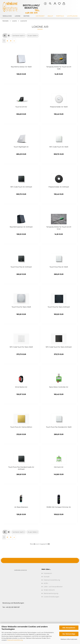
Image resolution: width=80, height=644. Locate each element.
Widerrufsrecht (49, 590)
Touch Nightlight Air (21, 147)
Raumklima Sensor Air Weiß (21, 67)
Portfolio (60, 16)
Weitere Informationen (69, 639)
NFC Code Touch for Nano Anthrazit (59, 347)
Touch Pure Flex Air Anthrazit (21, 267)
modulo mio (7, 16)
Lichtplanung (72, 16)
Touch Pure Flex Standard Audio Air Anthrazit (21, 468)
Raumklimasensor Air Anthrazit (21, 227)
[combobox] (18, 36)
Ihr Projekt (40, 16)
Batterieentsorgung (51, 593)
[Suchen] (50, 4)
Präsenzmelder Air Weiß (59, 107)
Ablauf (50, 16)
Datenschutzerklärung (15, 640)
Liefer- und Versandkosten (53, 587)
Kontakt (47, 577)
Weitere (26, 16)
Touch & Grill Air (21, 107)
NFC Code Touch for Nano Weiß (21, 347)
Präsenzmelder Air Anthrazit (59, 187)
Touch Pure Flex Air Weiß (59, 267)
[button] (55, 4)
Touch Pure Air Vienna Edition (21, 427)
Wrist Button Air (21, 387)
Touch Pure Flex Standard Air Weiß (59, 427)
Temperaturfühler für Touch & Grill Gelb (59, 68)
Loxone (18, 16)
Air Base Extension (21, 507)
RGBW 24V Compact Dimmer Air (59, 507)
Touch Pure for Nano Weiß (21, 307)
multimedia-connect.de (20, 570)
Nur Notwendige (69, 634)
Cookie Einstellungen (51, 597)
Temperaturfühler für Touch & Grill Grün (59, 228)
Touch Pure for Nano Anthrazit (59, 307)
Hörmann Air (59, 467)
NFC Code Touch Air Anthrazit (21, 187)
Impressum (48, 573)
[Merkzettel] (59, 4)
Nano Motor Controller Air (59, 387)
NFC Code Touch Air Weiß (59, 147)
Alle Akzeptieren (69, 628)
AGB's (46, 583)
